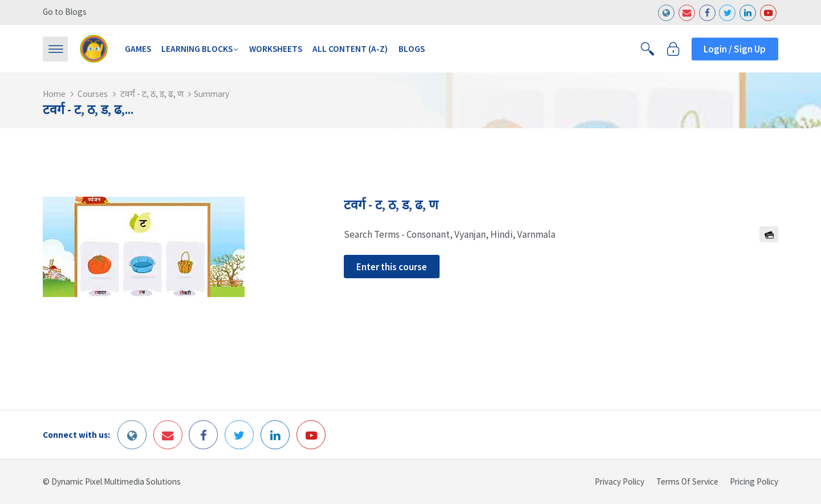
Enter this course (392, 267)
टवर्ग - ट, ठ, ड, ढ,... (88, 109)
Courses (93, 94)
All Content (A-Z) (350, 49)
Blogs (412, 49)
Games (138, 49)
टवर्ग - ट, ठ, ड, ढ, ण (152, 94)
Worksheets (276, 49)
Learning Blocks (197, 49)
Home (54, 94)
